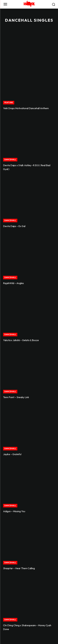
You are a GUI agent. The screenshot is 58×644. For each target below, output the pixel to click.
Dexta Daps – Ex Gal (14, 226)
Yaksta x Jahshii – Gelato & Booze (21, 340)
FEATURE (9, 102)
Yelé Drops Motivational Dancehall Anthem (26, 108)
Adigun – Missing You (14, 511)
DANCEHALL (10, 160)
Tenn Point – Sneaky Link (16, 397)
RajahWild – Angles (13, 283)
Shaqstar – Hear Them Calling (19, 568)
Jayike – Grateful (12, 454)
